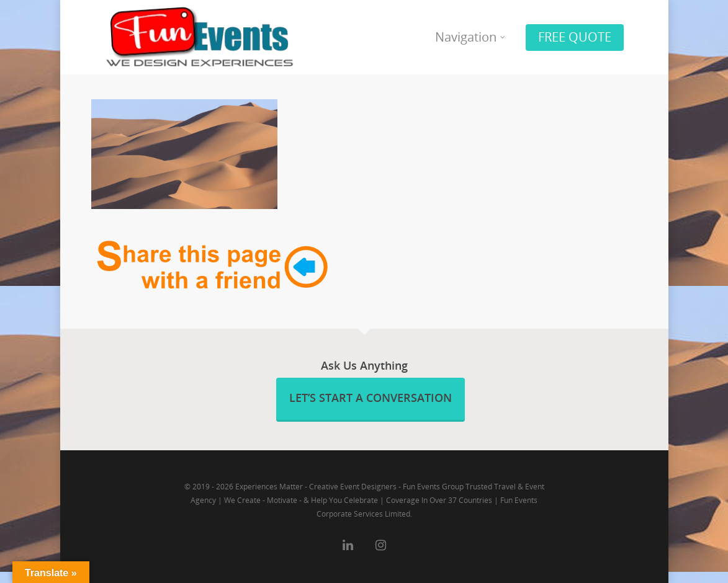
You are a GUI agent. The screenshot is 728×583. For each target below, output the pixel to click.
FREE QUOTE (575, 37)
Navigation (471, 37)
